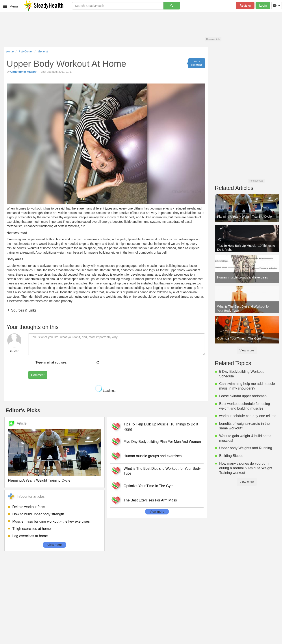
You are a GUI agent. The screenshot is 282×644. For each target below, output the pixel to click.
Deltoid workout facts (29, 507)
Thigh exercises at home (32, 529)
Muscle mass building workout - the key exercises (51, 521)
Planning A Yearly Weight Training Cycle (39, 480)
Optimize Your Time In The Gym (148, 486)
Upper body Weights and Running (246, 448)
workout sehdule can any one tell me (248, 416)
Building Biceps (231, 456)
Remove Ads (213, 39)
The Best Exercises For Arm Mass (150, 500)
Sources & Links (23, 310)
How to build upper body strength (38, 514)
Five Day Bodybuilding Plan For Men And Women (162, 442)
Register (245, 6)
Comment (38, 375)
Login (263, 6)
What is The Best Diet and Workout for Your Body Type (162, 471)
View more (55, 545)
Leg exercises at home (30, 536)
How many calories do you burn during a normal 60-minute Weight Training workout (246, 468)
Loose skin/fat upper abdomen (243, 396)
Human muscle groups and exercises (153, 456)
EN (277, 6)
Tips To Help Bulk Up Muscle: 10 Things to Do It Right (161, 427)
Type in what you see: (52, 362)
